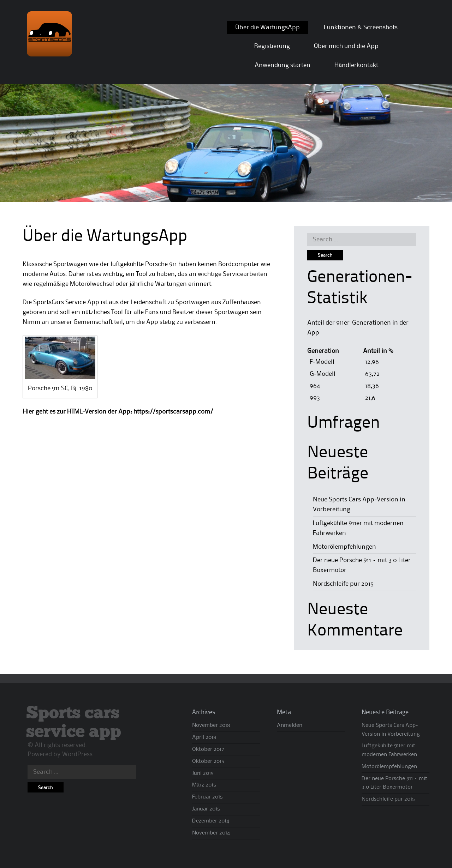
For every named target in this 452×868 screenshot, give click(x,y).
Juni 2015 (203, 773)
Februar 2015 (207, 797)
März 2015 (204, 785)
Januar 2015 (206, 809)
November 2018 (211, 725)
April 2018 (204, 737)
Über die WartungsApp (267, 28)
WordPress (77, 754)
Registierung (272, 46)
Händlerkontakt (356, 65)
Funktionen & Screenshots (361, 28)
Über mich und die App (346, 46)
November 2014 (211, 833)
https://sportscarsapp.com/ (173, 412)
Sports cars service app (74, 723)
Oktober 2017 (208, 749)
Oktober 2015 (208, 761)
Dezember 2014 (211, 821)
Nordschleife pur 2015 (343, 584)
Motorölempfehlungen (344, 547)
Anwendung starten (282, 65)
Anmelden (290, 725)
